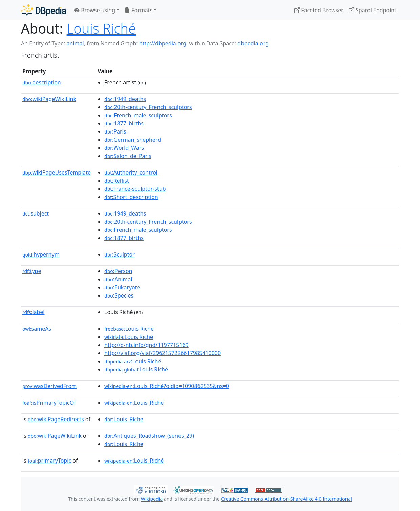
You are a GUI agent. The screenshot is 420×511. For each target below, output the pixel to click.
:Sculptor (120, 254)
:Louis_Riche (124, 419)
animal (75, 43)
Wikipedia (152, 499)
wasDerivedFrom (49, 386)
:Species (119, 295)
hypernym (41, 254)
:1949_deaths (125, 99)
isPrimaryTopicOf (49, 403)
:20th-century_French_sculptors (148, 107)
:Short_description (131, 197)
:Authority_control (131, 172)
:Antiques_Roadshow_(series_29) (149, 436)
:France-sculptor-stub (135, 189)
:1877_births (124, 123)
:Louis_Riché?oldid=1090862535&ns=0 (167, 386)
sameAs (37, 329)
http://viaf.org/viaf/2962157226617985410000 (163, 353)
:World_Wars (124, 148)
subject (36, 213)
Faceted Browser (319, 10)
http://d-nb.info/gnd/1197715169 (146, 345)
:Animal (118, 279)
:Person (118, 271)
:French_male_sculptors (138, 115)
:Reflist (117, 181)
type (32, 271)
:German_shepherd (133, 140)
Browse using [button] (95, 10)
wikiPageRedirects (56, 419)
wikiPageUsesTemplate (57, 172)
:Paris (115, 131)
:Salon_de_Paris (128, 156)
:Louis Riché (129, 329)
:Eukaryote (122, 287)
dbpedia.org (253, 43)
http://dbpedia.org (163, 43)
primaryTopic (49, 461)
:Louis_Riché (134, 403)
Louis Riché (101, 28)
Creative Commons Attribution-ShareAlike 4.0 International (286, 499)
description (42, 82)
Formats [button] (139, 10)
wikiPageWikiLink (49, 99)
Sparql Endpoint (373, 10)
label (34, 312)
